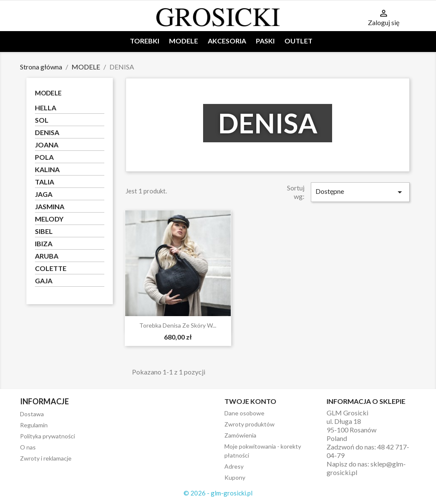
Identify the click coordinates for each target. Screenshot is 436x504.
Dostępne (360, 192)
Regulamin (34, 425)
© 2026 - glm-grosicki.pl (218, 493)
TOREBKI (145, 41)
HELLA (46, 108)
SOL (42, 120)
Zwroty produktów (250, 424)
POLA (44, 157)
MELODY (49, 219)
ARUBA (47, 256)
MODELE (184, 41)
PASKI (265, 41)
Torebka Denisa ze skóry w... (178, 325)
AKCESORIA (227, 41)
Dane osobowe (244, 413)
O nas (28, 447)
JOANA (47, 145)
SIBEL (44, 231)
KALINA (47, 169)
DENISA (47, 132)
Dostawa (32, 414)
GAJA (44, 281)
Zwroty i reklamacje (46, 458)
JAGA (44, 194)
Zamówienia (240, 435)
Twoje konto (250, 401)
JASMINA (50, 206)
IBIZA (44, 243)
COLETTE (51, 268)
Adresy (234, 466)
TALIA (44, 182)
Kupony (235, 477)
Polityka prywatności (47, 436)
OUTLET (298, 41)
